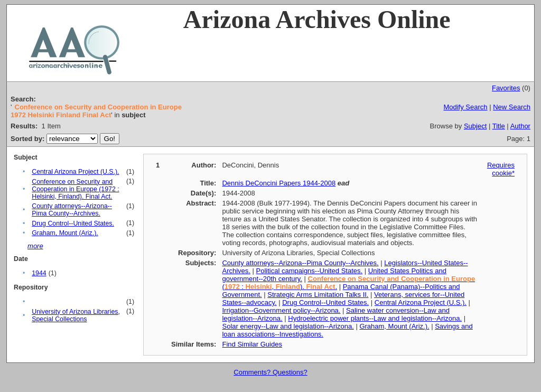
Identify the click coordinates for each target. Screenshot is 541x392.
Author (520, 126)
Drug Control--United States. (73, 223)
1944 (39, 273)
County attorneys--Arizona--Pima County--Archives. (72, 210)
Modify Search (465, 107)
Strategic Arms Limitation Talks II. (318, 295)
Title (499, 126)
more (35, 246)
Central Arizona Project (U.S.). (75, 172)
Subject (475, 126)
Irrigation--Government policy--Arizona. (281, 310)
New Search (512, 107)
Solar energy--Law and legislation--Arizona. (288, 326)
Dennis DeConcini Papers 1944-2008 (279, 183)
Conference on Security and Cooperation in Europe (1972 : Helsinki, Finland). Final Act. (75, 189)
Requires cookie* (501, 169)
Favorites (506, 88)
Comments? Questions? (270, 372)
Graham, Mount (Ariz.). (65, 233)
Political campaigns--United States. (310, 271)
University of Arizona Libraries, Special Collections (76, 315)
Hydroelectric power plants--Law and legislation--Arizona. (375, 318)
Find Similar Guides (252, 344)
